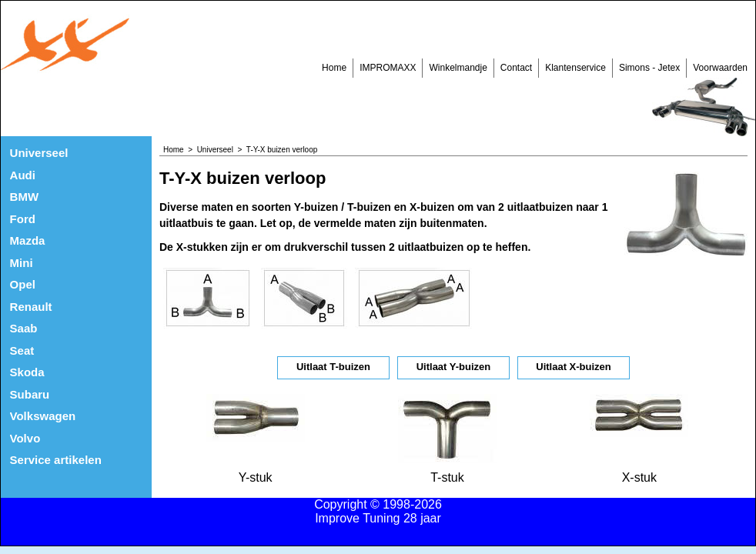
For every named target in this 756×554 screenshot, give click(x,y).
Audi (23, 175)
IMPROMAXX (388, 68)
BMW (25, 197)
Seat (22, 350)
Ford (23, 219)
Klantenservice (575, 68)
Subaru (30, 394)
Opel (23, 284)
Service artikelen (56, 460)
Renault (31, 307)
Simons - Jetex (649, 68)
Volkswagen (43, 416)
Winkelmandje (458, 68)
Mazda (28, 240)
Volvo (25, 438)
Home (334, 68)
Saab (24, 328)
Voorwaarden (720, 68)
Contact (516, 68)
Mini (22, 263)
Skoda (27, 372)
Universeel (39, 153)
